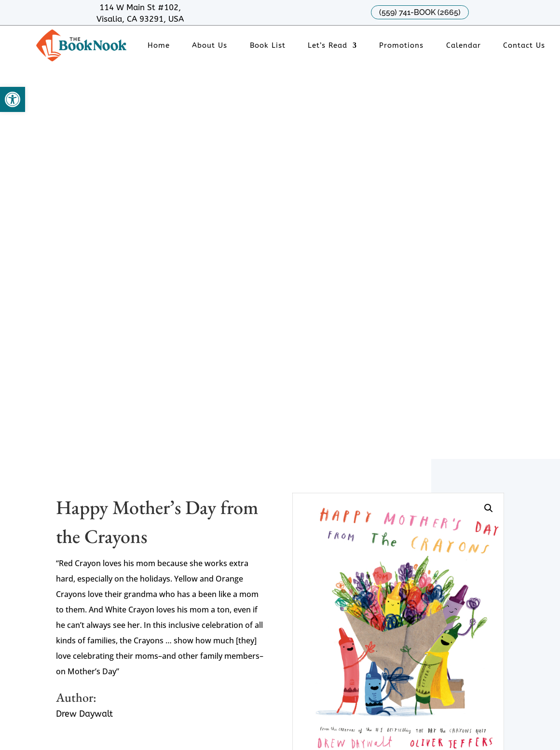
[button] (13, 99)
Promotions (401, 46)
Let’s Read (328, 46)
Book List (268, 46)
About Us (210, 46)
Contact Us (524, 46)
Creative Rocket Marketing (218, 711)
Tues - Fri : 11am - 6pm (287, 492)
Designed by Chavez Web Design (108, 711)
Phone (104, 492)
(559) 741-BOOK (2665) (420, 12)
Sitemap (139, 699)
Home (159, 46)
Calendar (464, 46)
